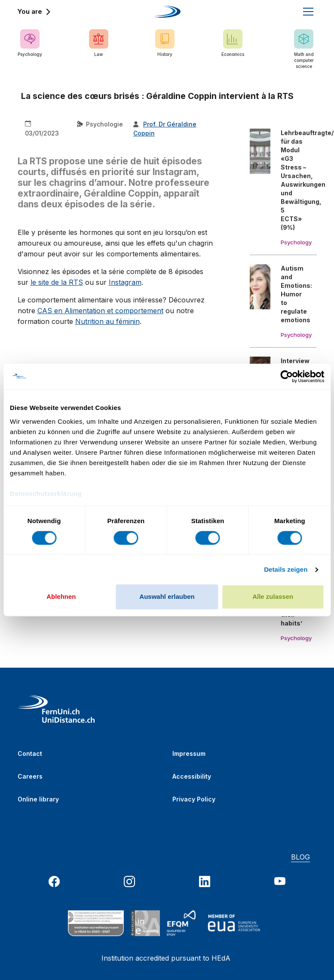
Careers (30, 776)
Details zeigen (286, 569)
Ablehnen (61, 597)
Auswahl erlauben (167, 597)
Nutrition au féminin (107, 321)
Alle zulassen (273, 597)
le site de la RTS (57, 282)
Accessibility (192, 776)
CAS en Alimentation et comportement (100, 311)
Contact (30, 753)
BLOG (300, 857)
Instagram (125, 282)
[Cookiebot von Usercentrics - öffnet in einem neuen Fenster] (287, 376)
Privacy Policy (194, 799)
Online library (38, 799)
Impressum (189, 753)
